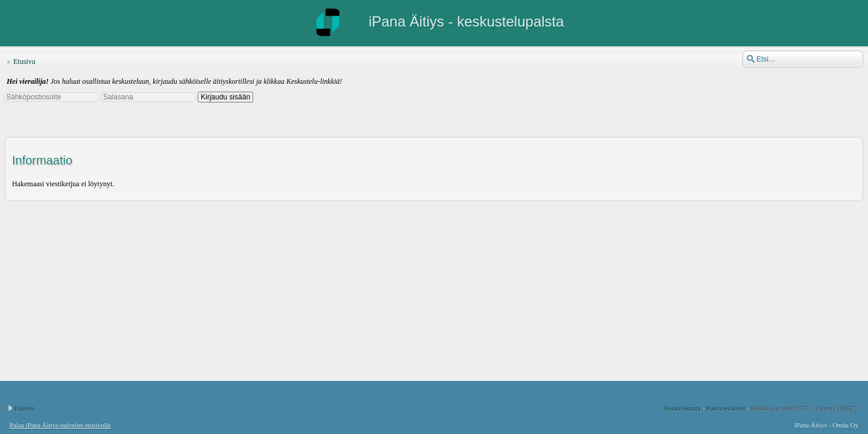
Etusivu (24, 61)
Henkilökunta (682, 408)
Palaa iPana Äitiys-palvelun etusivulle (60, 425)
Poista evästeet (725, 408)
